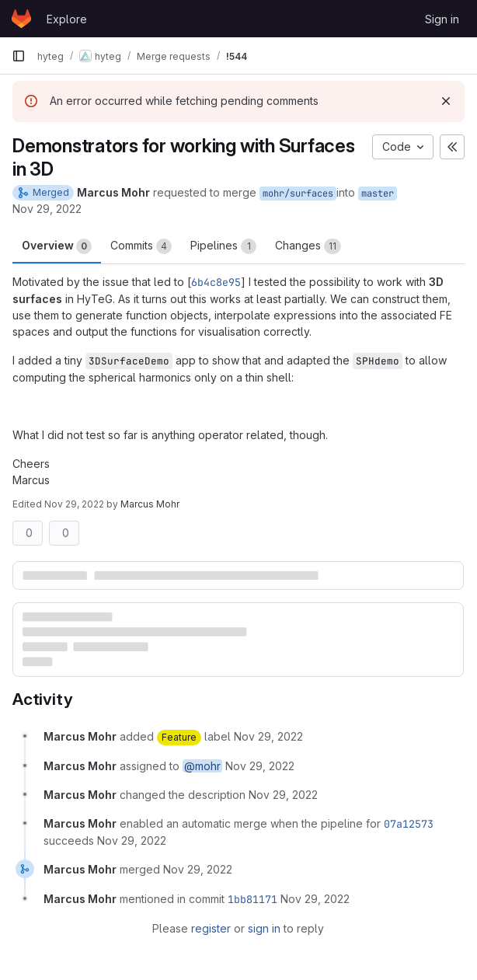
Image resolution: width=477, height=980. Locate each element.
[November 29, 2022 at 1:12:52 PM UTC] (283, 795)
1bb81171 (252, 899)
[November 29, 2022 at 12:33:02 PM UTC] (268, 736)
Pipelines (223, 246)
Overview (57, 246)
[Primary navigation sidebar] (19, 56)
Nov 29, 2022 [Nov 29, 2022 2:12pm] (74, 504)
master (378, 194)
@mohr (202, 766)
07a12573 (409, 824)
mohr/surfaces (298, 194)
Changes (308, 246)
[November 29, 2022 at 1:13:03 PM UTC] (132, 840)
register (211, 928)
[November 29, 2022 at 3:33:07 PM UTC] (198, 869)
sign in (264, 928)
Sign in (442, 19)
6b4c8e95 (216, 282)
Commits (141, 246)
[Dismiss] (446, 101)
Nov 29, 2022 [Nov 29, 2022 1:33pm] (47, 209)
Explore (67, 19)
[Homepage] (21, 19)
